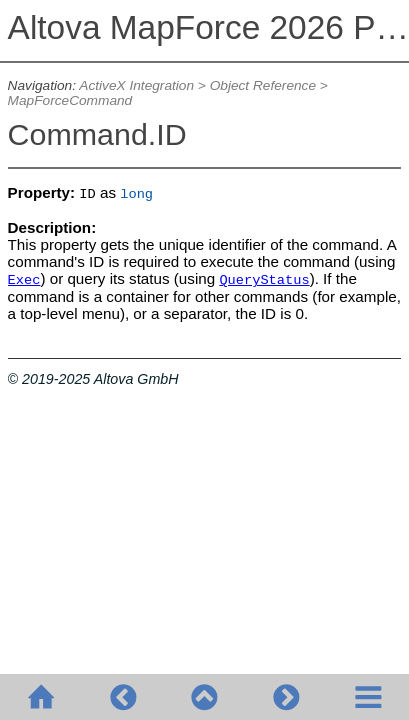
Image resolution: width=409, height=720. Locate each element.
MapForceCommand (70, 100)
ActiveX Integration (136, 85)
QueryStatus (264, 280)
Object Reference (263, 85)
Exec (24, 280)
